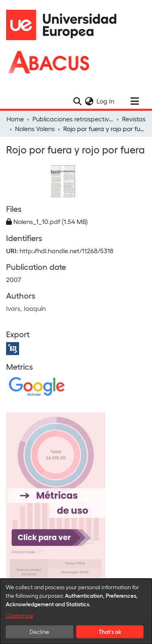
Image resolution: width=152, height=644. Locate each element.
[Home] (65, 25)
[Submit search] (77, 101)
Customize (19, 615)
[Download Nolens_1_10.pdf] (47, 221)
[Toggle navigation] (135, 101)
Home (15, 119)
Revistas (134, 119)
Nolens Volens (35, 128)
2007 (14, 279)
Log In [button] (106, 101)
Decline (39, 632)
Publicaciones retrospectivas (73, 119)
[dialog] (76, 611)
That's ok (110, 631)
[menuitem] (89, 101)
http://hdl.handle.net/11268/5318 (66, 251)
